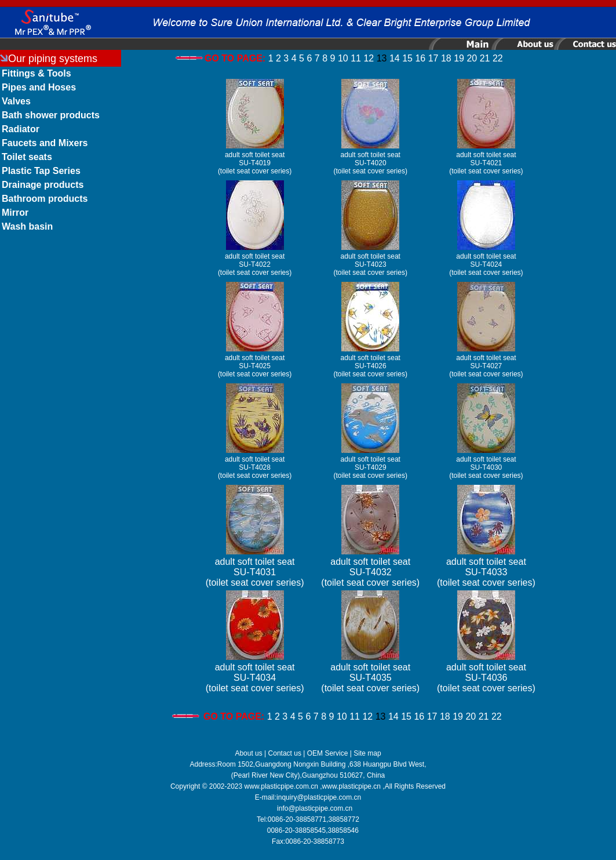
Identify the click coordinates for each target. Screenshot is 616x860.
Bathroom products (45, 199)
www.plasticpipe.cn (351, 786)
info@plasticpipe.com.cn (315, 808)
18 (446, 58)
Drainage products (43, 185)
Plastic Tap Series (41, 171)
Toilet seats (27, 157)
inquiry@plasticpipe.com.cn (319, 797)
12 (369, 58)
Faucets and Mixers (45, 143)
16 (420, 58)
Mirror (15, 213)
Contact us (285, 753)
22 (498, 58)
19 (459, 58)
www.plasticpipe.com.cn (281, 786)
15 (407, 58)
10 (343, 58)
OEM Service (328, 753)
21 (485, 58)
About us (248, 753)
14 (395, 58)
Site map (367, 753)
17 (433, 58)
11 (356, 58)
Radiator (21, 129)
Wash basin (27, 226)
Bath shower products (51, 115)
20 (472, 58)
